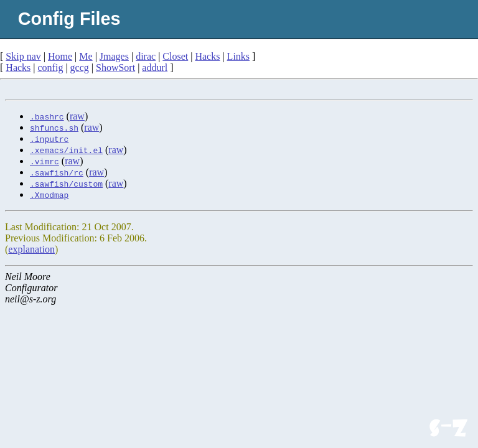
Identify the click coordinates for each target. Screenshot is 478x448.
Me (86, 56)
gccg (80, 68)
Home (60, 56)
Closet (175, 56)
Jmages (114, 56)
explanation (31, 249)
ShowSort (115, 68)
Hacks (207, 56)
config (51, 68)
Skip (23, 56)
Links (238, 56)
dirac (146, 56)
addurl (155, 68)
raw (77, 116)
